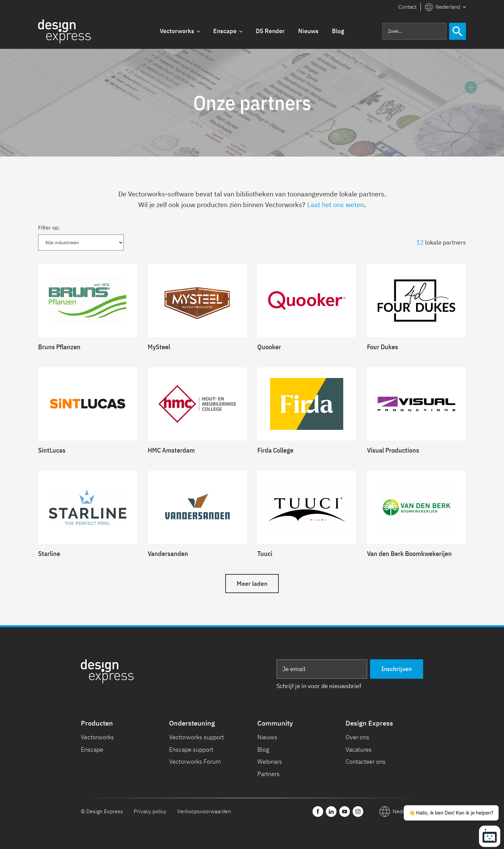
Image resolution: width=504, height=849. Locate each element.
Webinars (270, 762)
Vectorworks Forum (195, 762)
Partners (269, 774)
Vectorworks (97, 737)
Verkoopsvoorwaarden (204, 811)
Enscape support (191, 749)
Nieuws (267, 737)
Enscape (92, 749)
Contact (407, 7)
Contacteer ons (366, 762)
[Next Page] (252, 584)
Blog (263, 749)
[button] (445, 7)
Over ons (357, 737)
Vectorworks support (197, 737)
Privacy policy (150, 811)
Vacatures (359, 749)
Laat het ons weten (336, 205)
